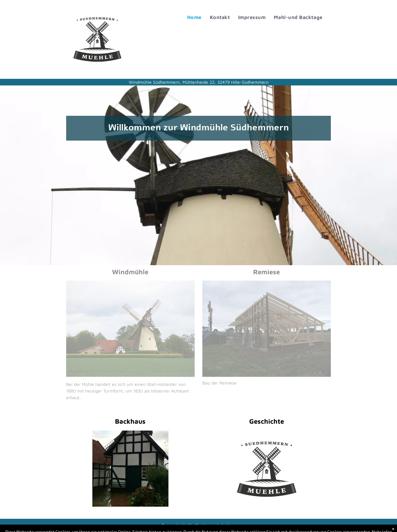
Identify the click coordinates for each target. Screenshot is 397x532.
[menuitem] (194, 17)
